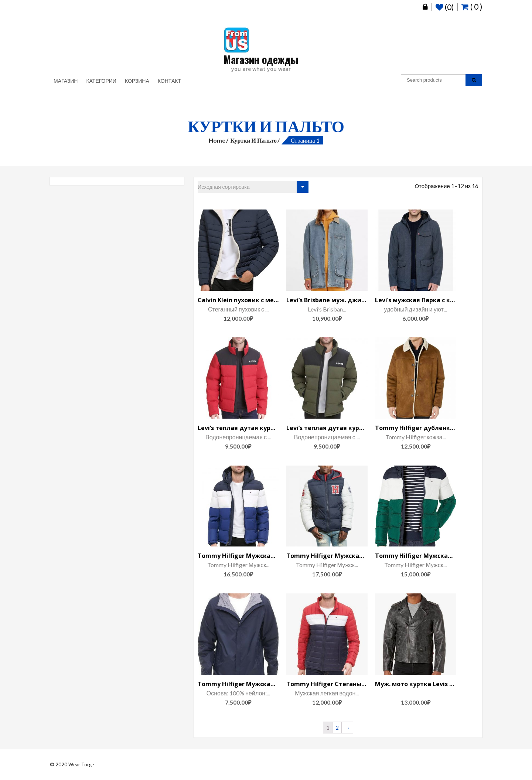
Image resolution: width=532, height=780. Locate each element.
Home (217, 140)
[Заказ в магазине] (253, 187)
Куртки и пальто (253, 140)
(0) (445, 7)
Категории (101, 81)
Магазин (66, 81)
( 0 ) (472, 6)
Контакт (169, 81)
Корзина (137, 81)
